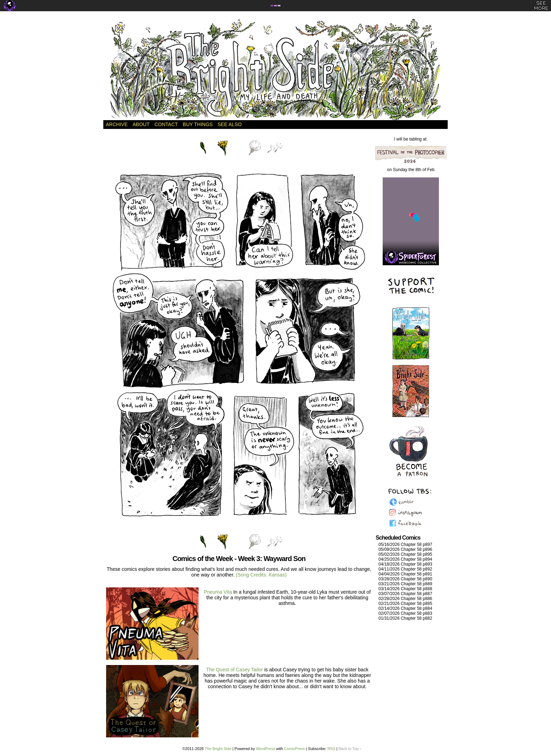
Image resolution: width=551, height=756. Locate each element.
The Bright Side (275, 69)
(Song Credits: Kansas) (261, 575)
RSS (332, 749)
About (141, 124)
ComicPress (294, 749)
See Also (229, 124)
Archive (117, 124)
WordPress (265, 749)
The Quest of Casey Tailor (235, 670)
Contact (166, 124)
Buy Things (198, 124)
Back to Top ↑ (350, 749)
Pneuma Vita (218, 592)
